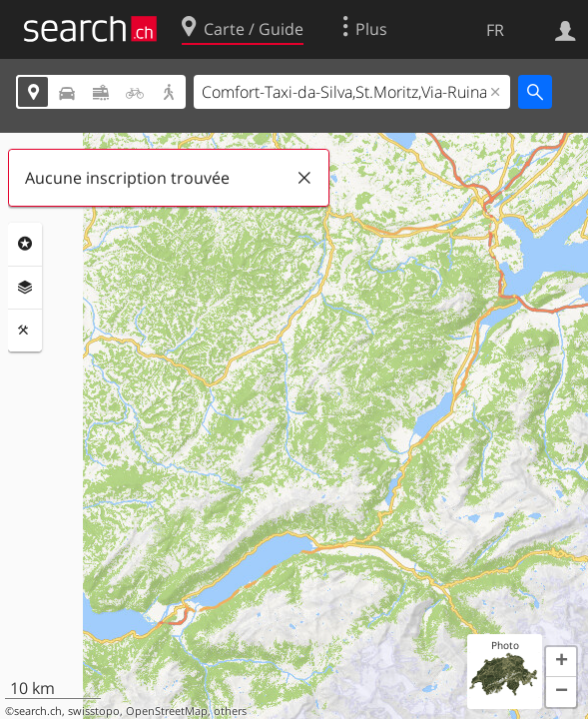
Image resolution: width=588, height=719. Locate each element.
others (230, 711)
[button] (561, 662)
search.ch (38, 711)
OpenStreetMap (167, 711)
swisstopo (94, 711)
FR (495, 30)
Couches (25, 288)
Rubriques (25, 244)
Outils (25, 331)
